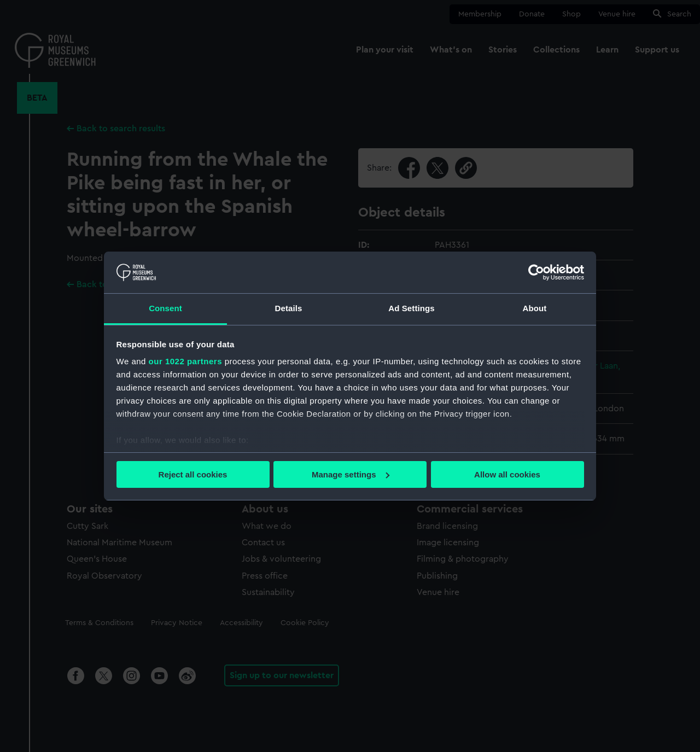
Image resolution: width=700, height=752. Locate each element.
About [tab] (535, 308)
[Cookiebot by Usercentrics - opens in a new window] (536, 272)
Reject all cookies (193, 474)
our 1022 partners (185, 361)
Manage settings (351, 474)
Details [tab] (289, 308)
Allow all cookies (507, 474)
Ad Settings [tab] (411, 308)
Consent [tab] (165, 308)
